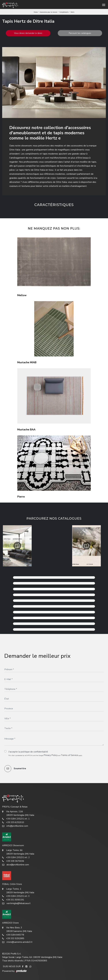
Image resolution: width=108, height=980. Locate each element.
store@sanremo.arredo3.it (17, 942)
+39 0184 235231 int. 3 (16, 896)
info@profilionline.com (15, 826)
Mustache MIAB (27, 362)
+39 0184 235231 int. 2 (16, 858)
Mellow (22, 295)
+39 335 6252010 (13, 822)
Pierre (21, 497)
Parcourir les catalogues (80, 33)
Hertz (72, 12)
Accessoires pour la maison (48, 12)
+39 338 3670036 (13, 861)
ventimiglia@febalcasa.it (16, 903)
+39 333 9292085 (13, 938)
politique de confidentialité (34, 752)
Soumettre (15, 769)
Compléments (64, 12)
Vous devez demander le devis (28, 33)
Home (36, 12)
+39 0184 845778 (13, 935)
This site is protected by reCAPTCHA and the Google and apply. (45, 755)
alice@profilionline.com (16, 865)
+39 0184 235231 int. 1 (16, 819)
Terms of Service (69, 755)
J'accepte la (28, 752)
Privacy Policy (51, 755)
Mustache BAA (26, 430)
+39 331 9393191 (13, 900)
